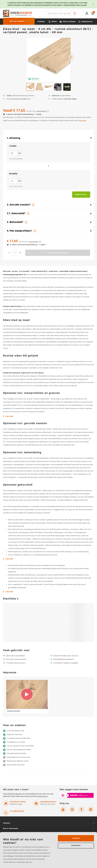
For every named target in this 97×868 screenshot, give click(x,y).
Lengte (13, 147)
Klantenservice (87, 23)
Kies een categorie (19, 22)
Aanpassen (76, 846)
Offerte (54, 23)
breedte (13, 175)
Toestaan (76, 838)
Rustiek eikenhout (14, 712)
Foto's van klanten (69, 23)
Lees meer (82, 122)
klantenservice (42, 798)
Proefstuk (41, 23)
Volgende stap (80, 196)
